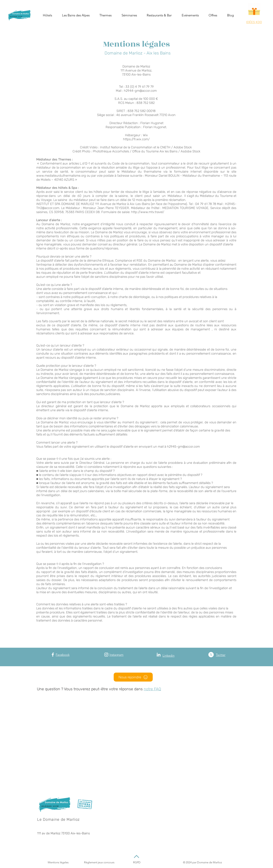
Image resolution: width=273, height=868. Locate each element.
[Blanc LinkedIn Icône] (159, 655)
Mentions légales (58, 862)
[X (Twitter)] (211, 655)
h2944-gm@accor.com (140, 91)
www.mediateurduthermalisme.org (61, 176)
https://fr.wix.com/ (136, 139)
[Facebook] (53, 655)
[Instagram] (106, 655)
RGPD (137, 862)
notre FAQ (152, 689)
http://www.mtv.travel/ (148, 212)
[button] (48, 15)
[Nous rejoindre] (133, 677)
